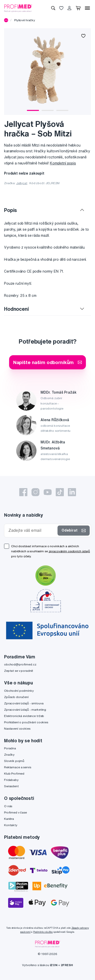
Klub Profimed (14, 773)
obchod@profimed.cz (20, 664)
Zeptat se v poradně (18, 671)
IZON (54, 965)
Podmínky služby (43, 932)
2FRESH (67, 965)
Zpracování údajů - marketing (25, 710)
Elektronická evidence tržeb (24, 716)
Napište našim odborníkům (48, 362)
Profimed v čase (15, 812)
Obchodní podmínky (19, 691)
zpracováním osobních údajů (69, 551)
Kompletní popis (63, 163)
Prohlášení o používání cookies (26, 722)
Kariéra (9, 819)
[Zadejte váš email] (32, 530)
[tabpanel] (48, 72)
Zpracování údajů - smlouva (24, 703)
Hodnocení (16, 309)
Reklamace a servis (17, 767)
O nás (8, 806)
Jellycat (22, 183)
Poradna (10, 748)
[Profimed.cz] (18, 8)
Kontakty (11, 825)
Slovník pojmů (14, 761)
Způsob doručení (16, 697)
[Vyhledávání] (53, 8)
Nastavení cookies (17, 728)
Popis (11, 210)
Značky (9, 755)
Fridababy (11, 780)
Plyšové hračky (25, 20)
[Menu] (87, 8)
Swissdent (11, 786)
